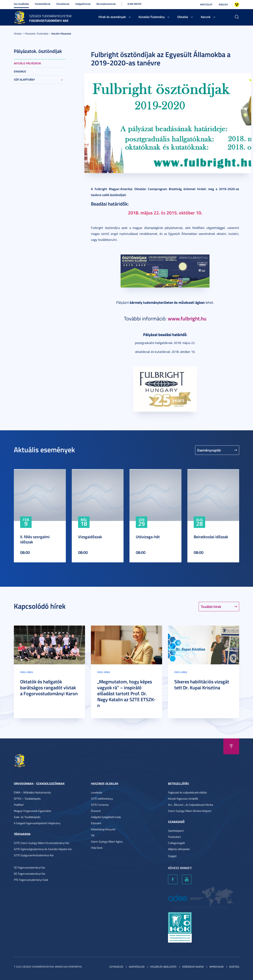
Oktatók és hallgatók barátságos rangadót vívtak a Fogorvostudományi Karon (49, 688)
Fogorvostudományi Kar (49, 20)
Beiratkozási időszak (211, 537)
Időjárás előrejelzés (179, 849)
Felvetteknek (63, 4)
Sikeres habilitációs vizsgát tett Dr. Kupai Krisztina (202, 685)
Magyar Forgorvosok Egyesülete (33, 811)
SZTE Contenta (100, 805)
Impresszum (216, 967)
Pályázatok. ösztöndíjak (37, 34)
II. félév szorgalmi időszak (35, 539)
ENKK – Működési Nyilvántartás (32, 792)
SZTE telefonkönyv (102, 799)
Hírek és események (112, 17)
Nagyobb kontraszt (237, 5)
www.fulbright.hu (187, 318)
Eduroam (96, 823)
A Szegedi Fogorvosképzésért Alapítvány (37, 823)
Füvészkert (174, 837)
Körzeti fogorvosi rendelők (183, 799)
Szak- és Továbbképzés (27, 817)
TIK (93, 835)
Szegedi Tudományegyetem (50, 16)
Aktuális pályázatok (61, 34)
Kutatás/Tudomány (152, 17)
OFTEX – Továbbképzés (27, 799)
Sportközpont (176, 831)
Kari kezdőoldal (21, 4)
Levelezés (97, 792)
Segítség (234, 967)
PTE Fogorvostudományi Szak (31, 880)
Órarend (96, 811)
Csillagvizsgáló (176, 843)
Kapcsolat (206, 4)
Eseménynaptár (209, 450)
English (223, 4)
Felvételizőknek (43, 4)
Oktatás (183, 17)
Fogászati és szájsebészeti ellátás (187, 792)
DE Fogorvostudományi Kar (30, 874)
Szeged (172, 856)
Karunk (206, 17)
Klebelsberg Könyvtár (103, 829)
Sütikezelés (116, 967)
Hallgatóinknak (83, 4)
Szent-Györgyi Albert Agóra (107, 841)
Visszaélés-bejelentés (163, 967)
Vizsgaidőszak (90, 537)
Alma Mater (134, 4)
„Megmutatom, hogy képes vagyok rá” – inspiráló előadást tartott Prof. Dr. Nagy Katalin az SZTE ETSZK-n (126, 693)
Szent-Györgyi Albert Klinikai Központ (190, 811)
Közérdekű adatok (193, 967)
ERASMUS (20, 71)
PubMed (19, 805)
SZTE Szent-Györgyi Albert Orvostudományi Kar (42, 843)
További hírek (211, 607)
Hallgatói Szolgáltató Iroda (106, 817)
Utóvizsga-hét (148, 537)
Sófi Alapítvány (24, 80)
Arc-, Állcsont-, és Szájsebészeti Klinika (191, 805)
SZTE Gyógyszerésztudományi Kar (34, 855)
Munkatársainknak (106, 4)
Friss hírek (27, 672)
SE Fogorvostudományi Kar (30, 867)
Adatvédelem (137, 967)
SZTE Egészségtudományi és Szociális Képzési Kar (43, 849)
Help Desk (97, 848)
